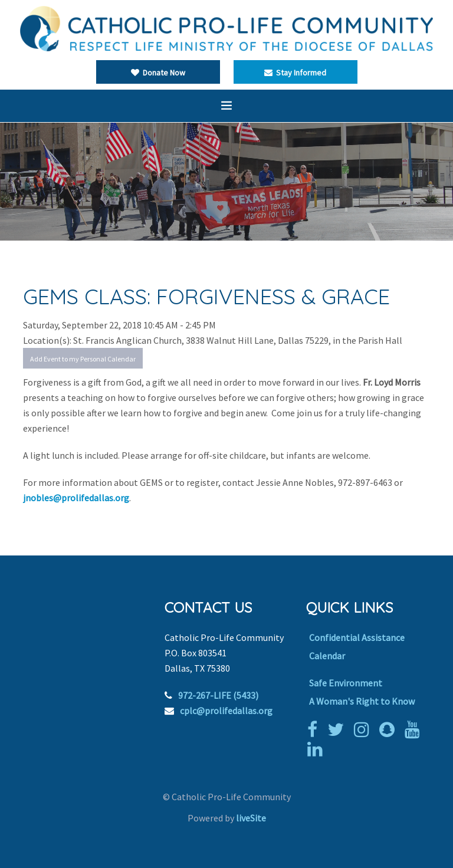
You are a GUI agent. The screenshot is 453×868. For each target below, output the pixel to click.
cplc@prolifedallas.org (226, 711)
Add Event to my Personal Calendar (83, 359)
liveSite (251, 818)
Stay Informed (295, 73)
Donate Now (158, 73)
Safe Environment (346, 683)
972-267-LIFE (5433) (218, 695)
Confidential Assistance (357, 637)
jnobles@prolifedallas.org (76, 498)
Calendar (327, 656)
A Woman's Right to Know (362, 701)
